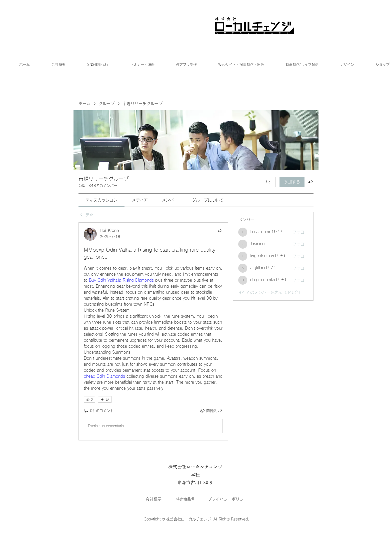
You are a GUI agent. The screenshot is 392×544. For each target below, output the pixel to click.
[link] (101, 200)
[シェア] (220, 231)
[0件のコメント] (99, 411)
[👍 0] (89, 399)
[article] (153, 331)
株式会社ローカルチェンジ (195, 467)
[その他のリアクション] (105, 399)
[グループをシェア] (310, 182)
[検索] (268, 182)
